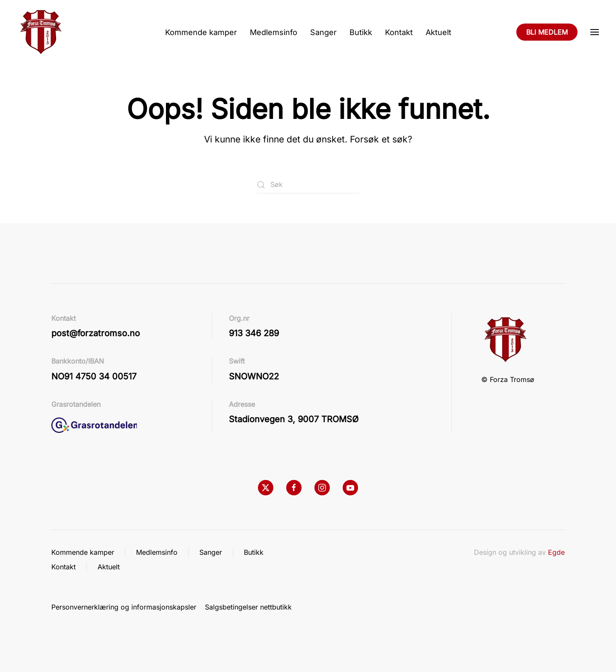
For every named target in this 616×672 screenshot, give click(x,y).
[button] (595, 32)
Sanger (323, 32)
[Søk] (308, 185)
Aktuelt (438, 32)
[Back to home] (40, 32)
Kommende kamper (201, 32)
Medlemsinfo (274, 32)
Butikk (361, 32)
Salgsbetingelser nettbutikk (248, 607)
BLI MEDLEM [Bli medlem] (547, 32)
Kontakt (399, 32)
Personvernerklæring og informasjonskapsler (124, 607)
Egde (556, 552)
